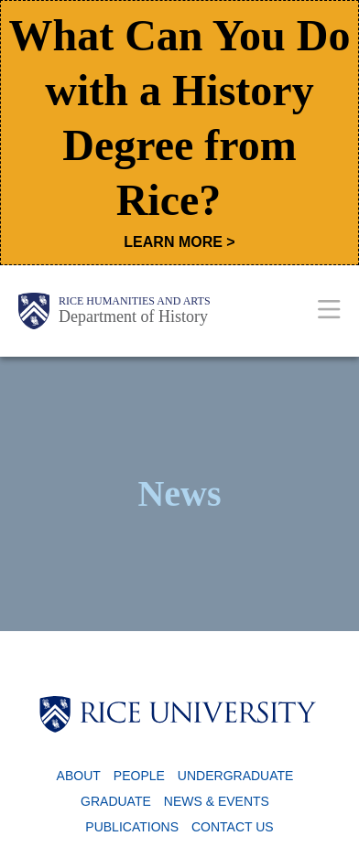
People (139, 776)
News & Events (217, 801)
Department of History (133, 316)
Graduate (116, 801)
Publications (132, 827)
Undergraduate (236, 776)
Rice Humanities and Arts (135, 301)
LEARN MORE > (179, 242)
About (79, 776)
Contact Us (233, 827)
